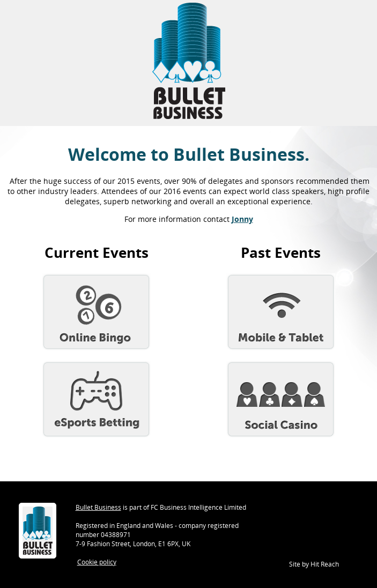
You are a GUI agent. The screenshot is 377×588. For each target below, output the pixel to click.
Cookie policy (97, 562)
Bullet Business (98, 507)
